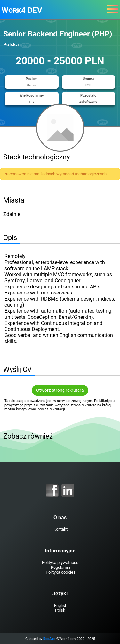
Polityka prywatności (61, 563)
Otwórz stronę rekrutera (60, 390)
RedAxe (49, 639)
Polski (61, 610)
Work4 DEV (22, 10)
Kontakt (60, 529)
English (61, 605)
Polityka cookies (61, 572)
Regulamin (60, 567)
